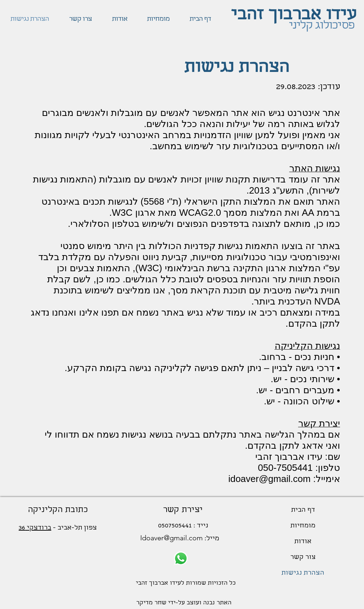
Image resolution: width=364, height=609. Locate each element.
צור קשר (303, 558)
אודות (303, 542)
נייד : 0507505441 (183, 526)
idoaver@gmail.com (269, 479)
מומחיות (303, 526)
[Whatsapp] (181, 558)
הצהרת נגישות (303, 573)
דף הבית (303, 510)
